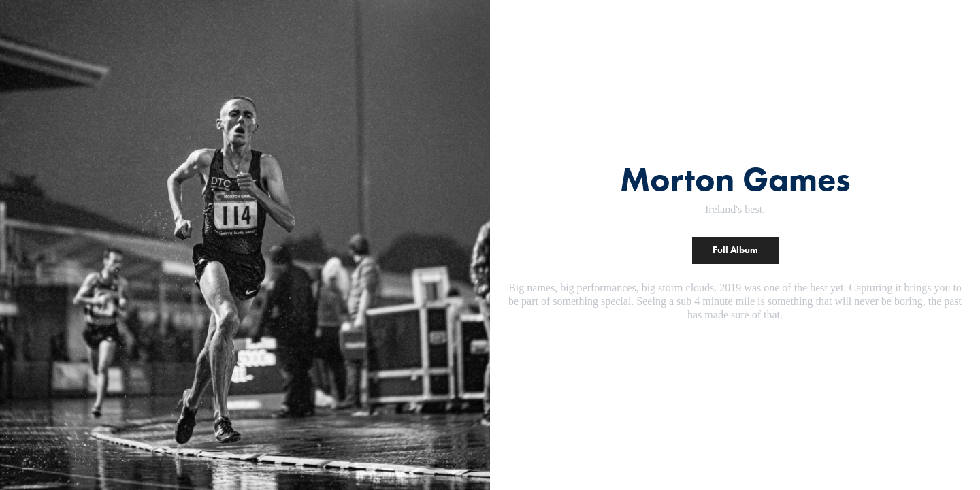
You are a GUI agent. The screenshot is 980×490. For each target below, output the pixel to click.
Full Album (735, 250)
